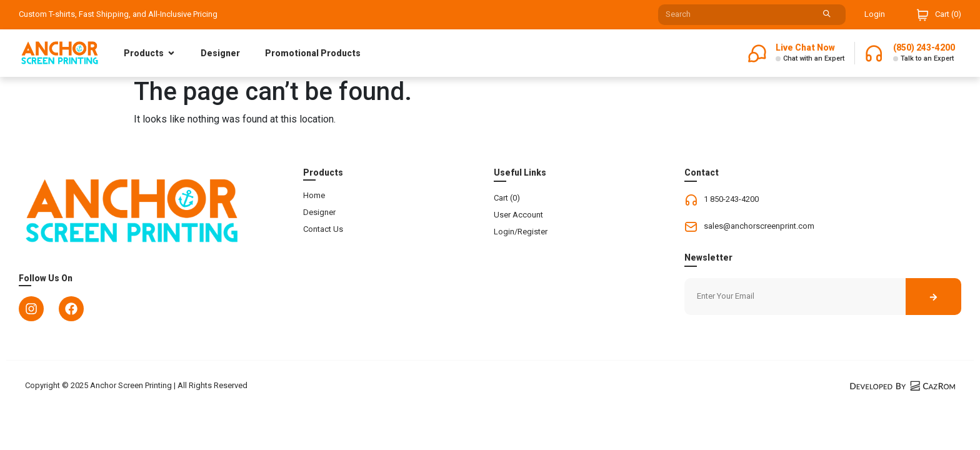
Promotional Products (313, 53)
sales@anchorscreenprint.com (759, 226)
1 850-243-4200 (731, 199)
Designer (220, 53)
